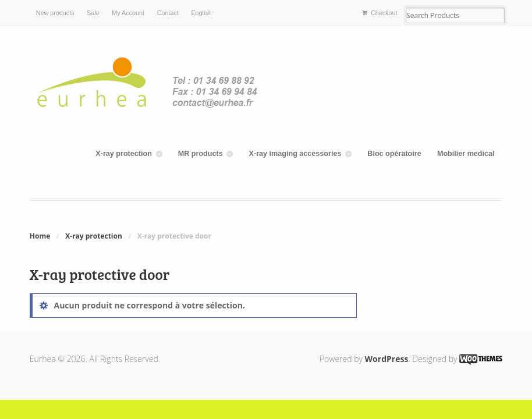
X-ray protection (124, 154)
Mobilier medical (466, 154)
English (201, 13)
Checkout (384, 13)
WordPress (387, 359)
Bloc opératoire (394, 154)
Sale (93, 13)
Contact (168, 13)
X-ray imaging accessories (295, 154)
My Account (128, 13)
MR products (201, 154)
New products (55, 13)
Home (40, 236)
